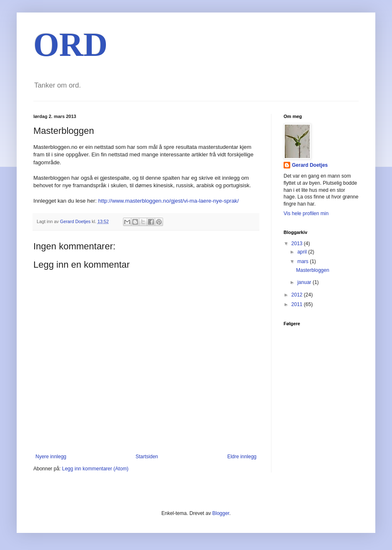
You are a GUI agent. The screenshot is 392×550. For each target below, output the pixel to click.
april (303, 252)
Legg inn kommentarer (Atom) (95, 469)
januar (305, 282)
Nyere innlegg (51, 457)
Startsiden (147, 457)
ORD (70, 45)
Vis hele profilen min (306, 213)
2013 (298, 244)
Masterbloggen (313, 270)
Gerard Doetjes (310, 165)
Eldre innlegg (242, 457)
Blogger (221, 513)
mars (304, 261)
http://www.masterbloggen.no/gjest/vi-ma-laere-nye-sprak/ (168, 201)
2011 (298, 304)
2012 (298, 295)
